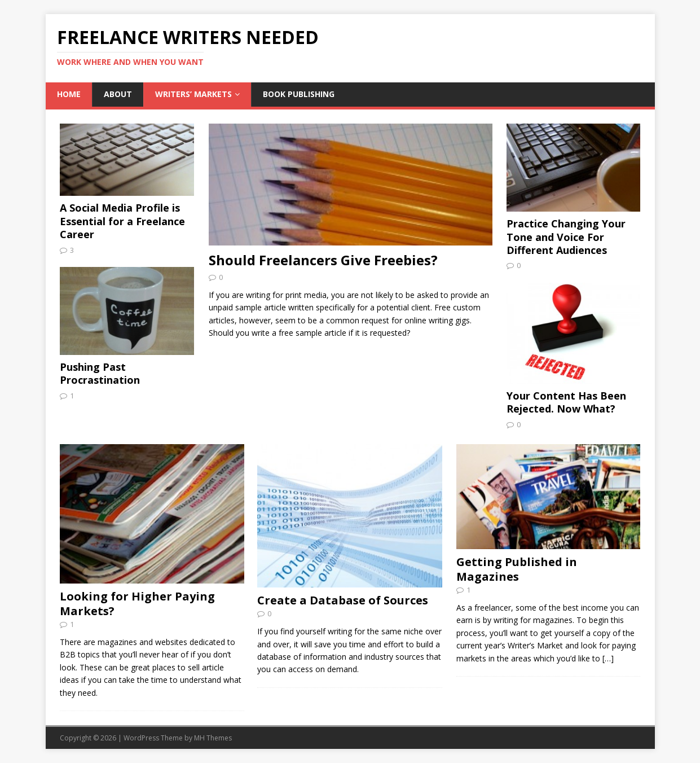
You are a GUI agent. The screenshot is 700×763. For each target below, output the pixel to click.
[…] (608, 658)
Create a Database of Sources (343, 600)
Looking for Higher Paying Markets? (137, 604)
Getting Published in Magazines (517, 569)
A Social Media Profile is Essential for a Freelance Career (122, 221)
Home (69, 94)
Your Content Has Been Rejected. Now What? (566, 402)
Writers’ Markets (193, 94)
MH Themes (213, 738)
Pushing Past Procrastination (100, 373)
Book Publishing (299, 94)
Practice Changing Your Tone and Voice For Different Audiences (566, 237)
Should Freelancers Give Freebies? (323, 260)
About (118, 94)
